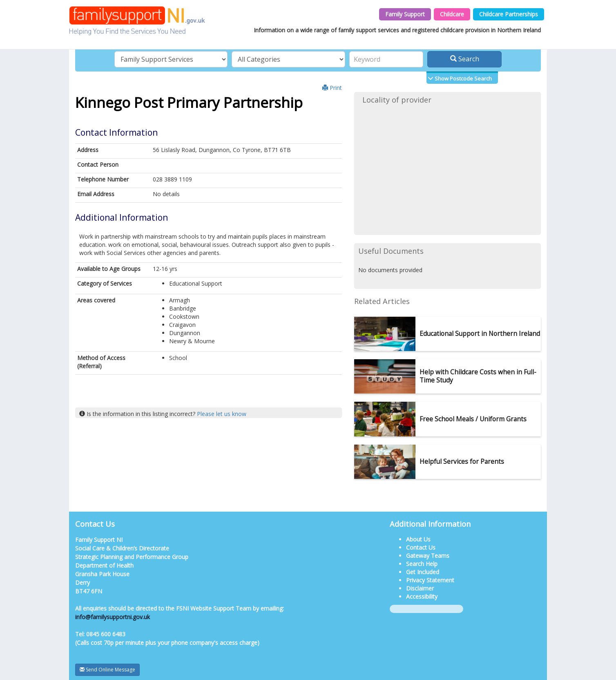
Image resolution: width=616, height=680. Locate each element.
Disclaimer (420, 588)
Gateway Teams (428, 556)
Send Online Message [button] (107, 670)
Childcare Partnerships (509, 14)
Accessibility (422, 596)
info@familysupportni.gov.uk (113, 617)
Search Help (422, 564)
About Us (418, 539)
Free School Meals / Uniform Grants (473, 419)
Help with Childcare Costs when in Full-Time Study (478, 376)
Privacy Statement (430, 580)
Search (465, 59)
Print (332, 88)
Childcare (452, 14)
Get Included (423, 572)
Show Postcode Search (463, 78)
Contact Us (421, 547)
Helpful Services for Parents (462, 462)
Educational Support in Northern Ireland (480, 334)
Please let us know (222, 414)
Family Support (405, 14)
